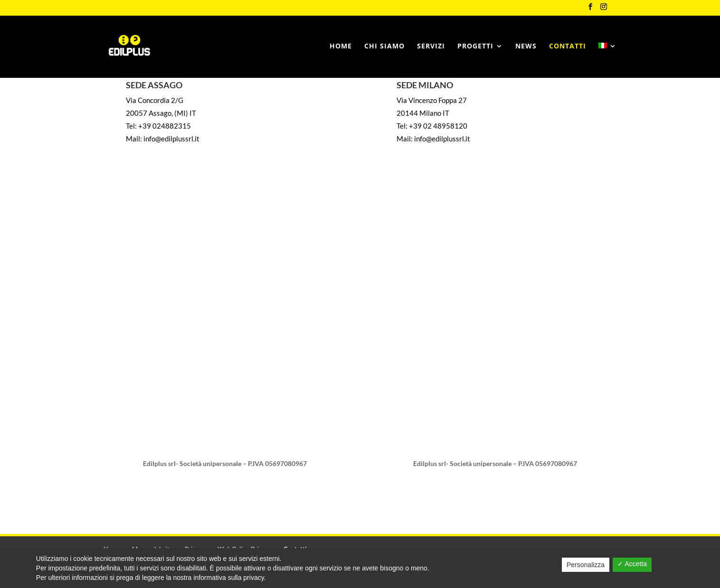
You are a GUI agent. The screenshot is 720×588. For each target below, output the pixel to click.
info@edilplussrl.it (171, 139)
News (526, 47)
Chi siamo (384, 47)
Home (341, 47)
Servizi (431, 47)
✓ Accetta (632, 564)
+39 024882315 (165, 126)
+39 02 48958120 (438, 126)
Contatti (568, 47)
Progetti (475, 47)
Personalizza (586, 565)
